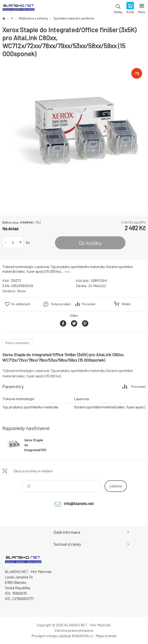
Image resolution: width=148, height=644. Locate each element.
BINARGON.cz (82, 636)
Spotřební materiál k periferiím (74, 18)
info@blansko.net (79, 503)
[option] (74, 137)
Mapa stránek (106, 636)
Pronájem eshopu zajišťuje (51, 636)
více (67, 271)
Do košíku (90, 243)
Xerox (21, 291)
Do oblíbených (21, 304)
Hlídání (126, 304)
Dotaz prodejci (61, 304)
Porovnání (89, 304)
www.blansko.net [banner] (18, 8)
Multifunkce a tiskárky (33, 18)
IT (12, 18)
